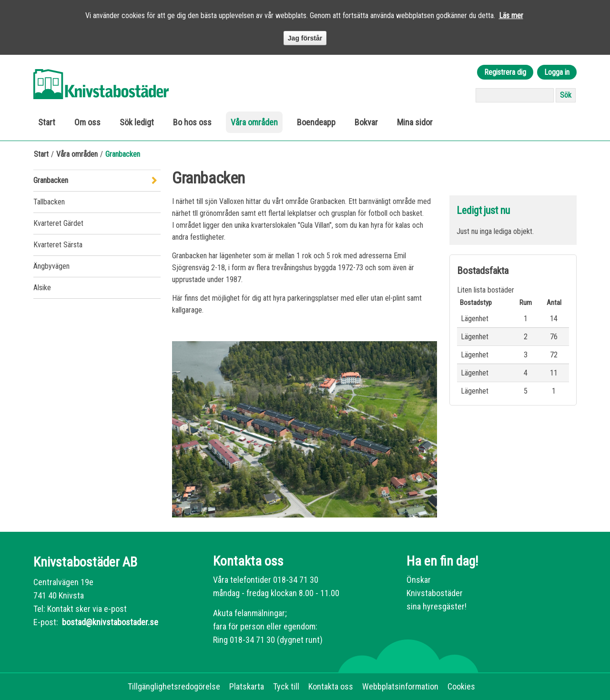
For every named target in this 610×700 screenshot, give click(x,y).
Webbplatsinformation (400, 686)
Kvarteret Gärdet (58, 223)
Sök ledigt (137, 122)
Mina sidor (415, 122)
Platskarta (247, 686)
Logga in (557, 72)
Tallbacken (49, 202)
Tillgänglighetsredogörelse (174, 686)
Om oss (87, 122)
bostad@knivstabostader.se (109, 622)
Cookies (461, 686)
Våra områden (254, 122)
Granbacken (51, 180)
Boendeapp (316, 122)
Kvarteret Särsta (58, 245)
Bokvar (366, 122)
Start (47, 122)
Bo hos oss (192, 122)
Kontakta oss (331, 686)
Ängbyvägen (51, 266)
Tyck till (286, 686)
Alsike (42, 288)
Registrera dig (505, 72)
